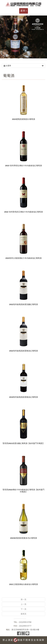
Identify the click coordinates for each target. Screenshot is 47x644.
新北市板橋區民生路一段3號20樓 (25, 630)
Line (27, 633)
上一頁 (23, 604)
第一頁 (23, 599)
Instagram (23, 633)
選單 (24, 11)
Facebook (19, 633)
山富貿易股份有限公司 (24, 4)
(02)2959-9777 (25, 626)
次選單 (23, 66)
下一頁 (23, 609)
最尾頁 (23, 614)
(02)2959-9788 (25, 622)
